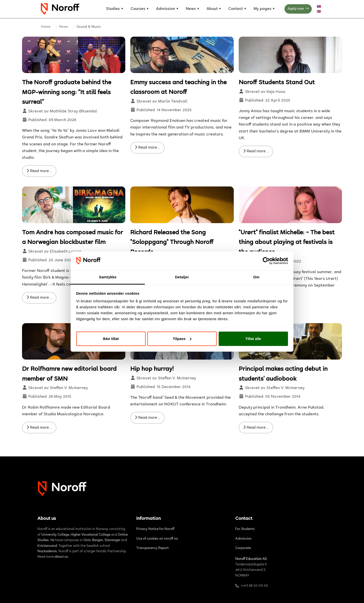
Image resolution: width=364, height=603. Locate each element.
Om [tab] (256, 277)
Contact (236, 9)
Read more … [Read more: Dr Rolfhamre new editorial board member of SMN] (39, 427)
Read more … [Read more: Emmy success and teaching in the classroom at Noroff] (147, 147)
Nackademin (47, 551)
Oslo (87, 540)
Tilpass (182, 339)
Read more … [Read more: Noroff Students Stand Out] (256, 151)
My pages (262, 9)
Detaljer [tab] (182, 277)
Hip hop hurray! (152, 369)
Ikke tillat (111, 339)
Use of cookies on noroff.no (157, 539)
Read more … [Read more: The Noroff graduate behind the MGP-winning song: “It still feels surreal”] (39, 171)
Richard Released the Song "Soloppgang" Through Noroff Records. (172, 243)
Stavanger (112, 540)
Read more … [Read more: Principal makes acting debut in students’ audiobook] (256, 427)
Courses (138, 9)
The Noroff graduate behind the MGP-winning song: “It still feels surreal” (67, 92)
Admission (166, 9)
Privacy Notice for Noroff (155, 529)
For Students (245, 529)
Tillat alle (253, 339)
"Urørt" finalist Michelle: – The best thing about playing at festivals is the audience (287, 243)
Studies (113, 9)
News (191, 9)
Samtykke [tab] (108, 277)
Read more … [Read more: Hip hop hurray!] (147, 418)
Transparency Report (152, 548)
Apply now (298, 9)
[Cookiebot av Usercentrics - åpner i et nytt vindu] (266, 261)
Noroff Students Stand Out (277, 83)
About (212, 9)
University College (55, 535)
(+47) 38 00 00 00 (255, 586)
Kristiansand (47, 546)
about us (61, 557)
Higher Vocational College (91, 535)
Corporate (243, 548)
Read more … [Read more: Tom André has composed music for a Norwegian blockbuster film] (39, 297)
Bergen (98, 540)
